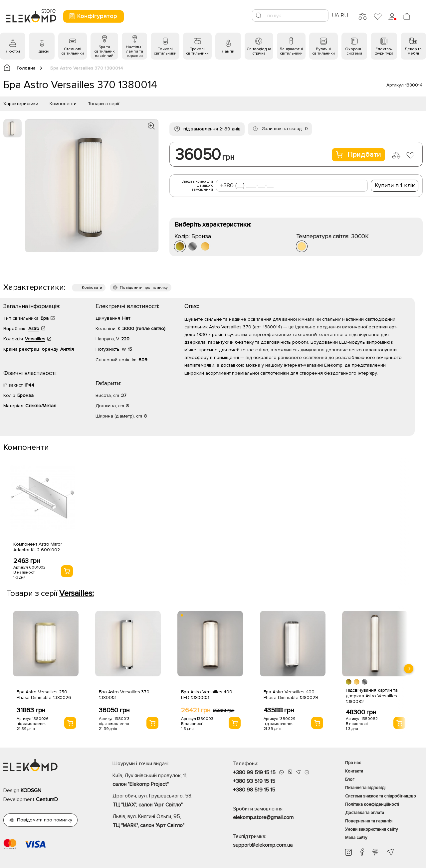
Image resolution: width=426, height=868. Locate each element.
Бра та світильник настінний (104, 51)
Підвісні (42, 51)
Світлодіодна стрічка (259, 51)
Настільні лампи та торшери (135, 51)
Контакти (354, 771)
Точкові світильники (165, 51)
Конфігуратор (93, 16)
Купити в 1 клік (395, 185)
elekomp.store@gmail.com (263, 817)
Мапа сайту (356, 838)
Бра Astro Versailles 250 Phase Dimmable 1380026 (44, 695)
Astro (34, 329)
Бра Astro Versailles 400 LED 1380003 (207, 695)
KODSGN (31, 790)
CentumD (47, 799)
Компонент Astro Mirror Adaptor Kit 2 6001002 (38, 547)
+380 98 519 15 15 (254, 790)
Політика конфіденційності (372, 804)
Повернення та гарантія (369, 821)
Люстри (13, 51)
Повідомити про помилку (144, 288)
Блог (350, 780)
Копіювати (92, 288)
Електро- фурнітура (384, 51)
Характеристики (21, 104)
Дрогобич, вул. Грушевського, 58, (161, 801)
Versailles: (76, 593)
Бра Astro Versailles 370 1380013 (124, 695)
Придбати (358, 155)
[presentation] (409, 669)
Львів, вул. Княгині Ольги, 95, (161, 821)
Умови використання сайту (371, 829)
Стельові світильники (73, 51)
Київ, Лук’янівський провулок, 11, (161, 781)
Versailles (35, 339)
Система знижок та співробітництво (381, 796)
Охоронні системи (354, 51)
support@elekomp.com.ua (263, 845)
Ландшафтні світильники (291, 51)
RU (344, 15)
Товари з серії (104, 104)
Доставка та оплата (365, 813)
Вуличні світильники (323, 51)
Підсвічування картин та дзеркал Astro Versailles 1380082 (372, 696)
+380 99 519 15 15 (254, 773)
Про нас (353, 763)
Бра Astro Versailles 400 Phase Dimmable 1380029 (291, 695)
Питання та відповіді (365, 788)
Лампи (228, 51)
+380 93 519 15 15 (254, 781)
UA (336, 15)
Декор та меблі (413, 51)
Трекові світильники (197, 51)
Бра (45, 318)
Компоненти (63, 104)
